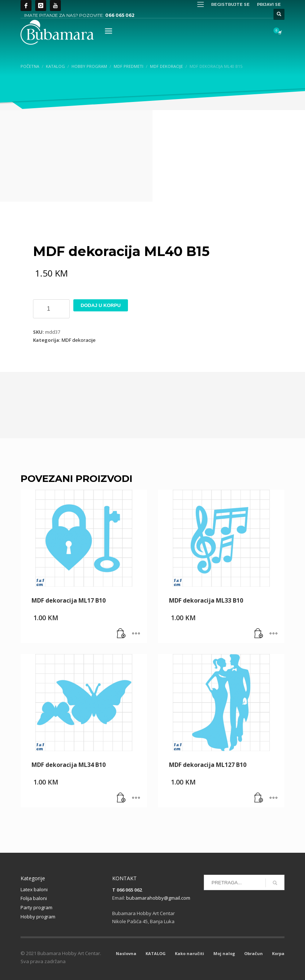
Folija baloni (34, 898)
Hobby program (38, 917)
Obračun (253, 953)
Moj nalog (224, 953)
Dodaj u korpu (101, 305)
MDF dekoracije (79, 340)
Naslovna (126, 953)
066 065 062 (120, 15)
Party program (36, 907)
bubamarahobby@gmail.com (158, 898)
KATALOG (156, 953)
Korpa (278, 953)
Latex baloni (34, 889)
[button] (121, 634)
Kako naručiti (190, 953)
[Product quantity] (51, 309)
